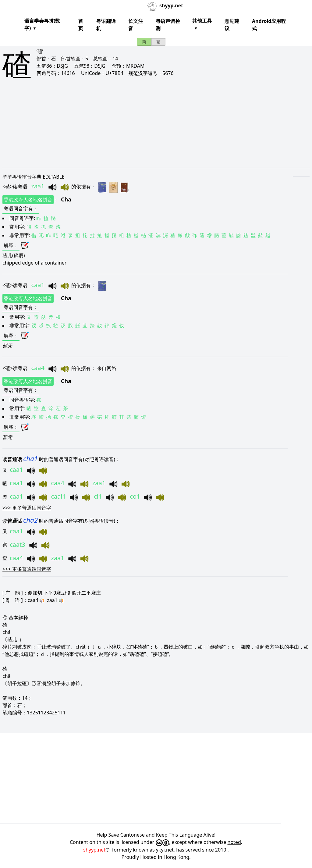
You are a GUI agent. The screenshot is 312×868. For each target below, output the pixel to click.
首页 (81, 25)
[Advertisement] (156, 129)
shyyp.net (94, 850)
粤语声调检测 (168, 25)
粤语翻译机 (106, 25)
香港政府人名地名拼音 (28, 200)
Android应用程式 (269, 25)
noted (234, 842)
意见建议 (232, 25)
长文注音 (136, 25)
